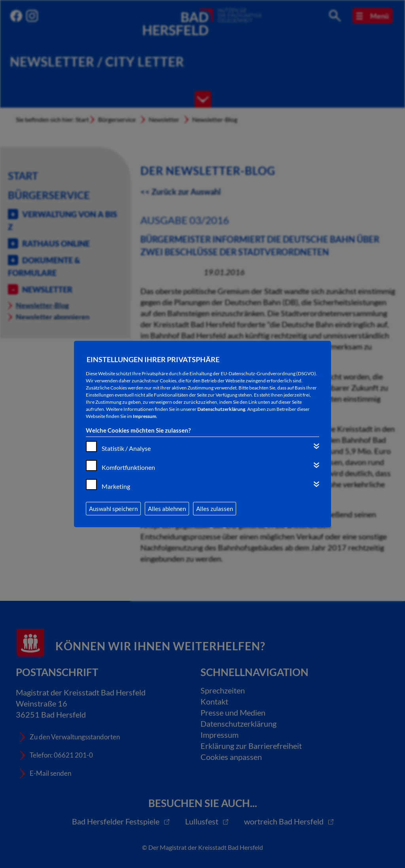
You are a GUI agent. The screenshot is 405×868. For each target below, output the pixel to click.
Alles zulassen (215, 509)
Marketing (116, 486)
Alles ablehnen (167, 509)
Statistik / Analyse (126, 448)
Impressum (145, 416)
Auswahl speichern (113, 509)
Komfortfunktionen (128, 467)
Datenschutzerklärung (221, 409)
